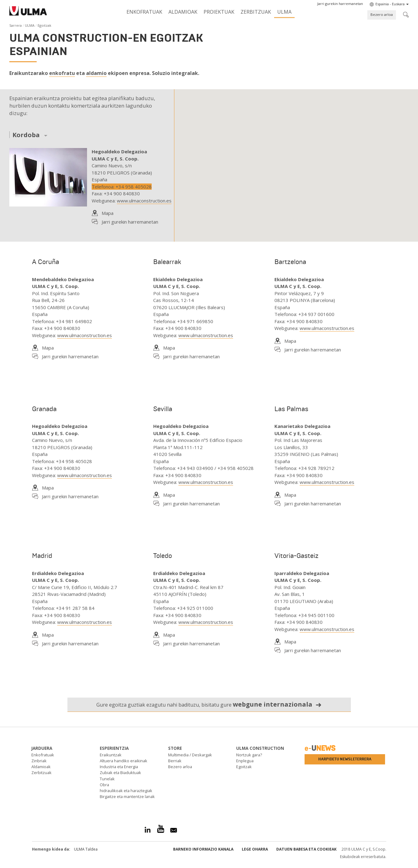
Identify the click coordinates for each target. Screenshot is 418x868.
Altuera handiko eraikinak (124, 761)
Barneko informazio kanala (203, 849)
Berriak (175, 761)
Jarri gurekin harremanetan (130, 222)
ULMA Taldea (86, 849)
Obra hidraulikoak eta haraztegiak (126, 788)
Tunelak (107, 779)
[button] (340, 4)
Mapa (108, 213)
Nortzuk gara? (249, 755)
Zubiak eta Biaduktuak (120, 773)
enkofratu (62, 73)
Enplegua (245, 761)
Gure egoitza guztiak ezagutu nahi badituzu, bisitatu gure (209, 704)
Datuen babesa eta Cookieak (306, 849)
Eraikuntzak (111, 755)
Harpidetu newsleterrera (345, 759)
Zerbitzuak (256, 12)
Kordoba (26, 135)
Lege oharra (255, 849)
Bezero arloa (382, 14)
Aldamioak (183, 12)
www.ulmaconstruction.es (144, 201)
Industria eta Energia (119, 767)
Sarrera (16, 25)
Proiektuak (219, 12)
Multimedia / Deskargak (190, 755)
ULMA (284, 12)
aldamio (96, 73)
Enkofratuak (144, 12)
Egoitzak (244, 767)
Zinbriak (39, 761)
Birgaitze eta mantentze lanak (127, 796)
